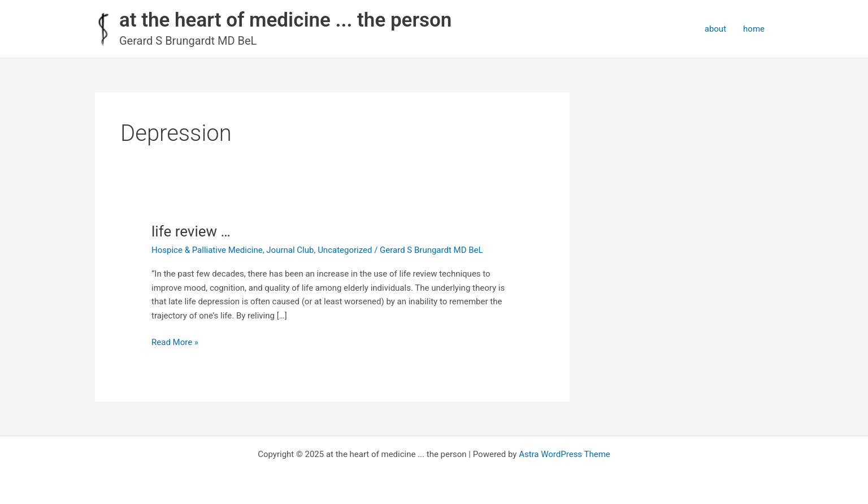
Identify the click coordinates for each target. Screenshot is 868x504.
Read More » (175, 343)
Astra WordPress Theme (565, 454)
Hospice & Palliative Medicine (207, 250)
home (754, 29)
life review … (191, 231)
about (715, 29)
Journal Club (290, 250)
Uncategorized (345, 250)
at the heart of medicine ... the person (285, 20)
